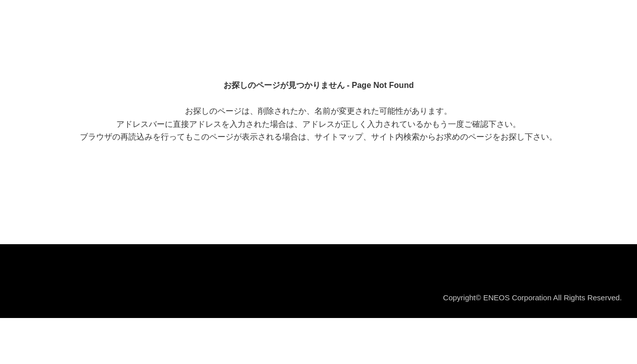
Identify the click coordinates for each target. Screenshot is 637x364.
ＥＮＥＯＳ (57, 20)
